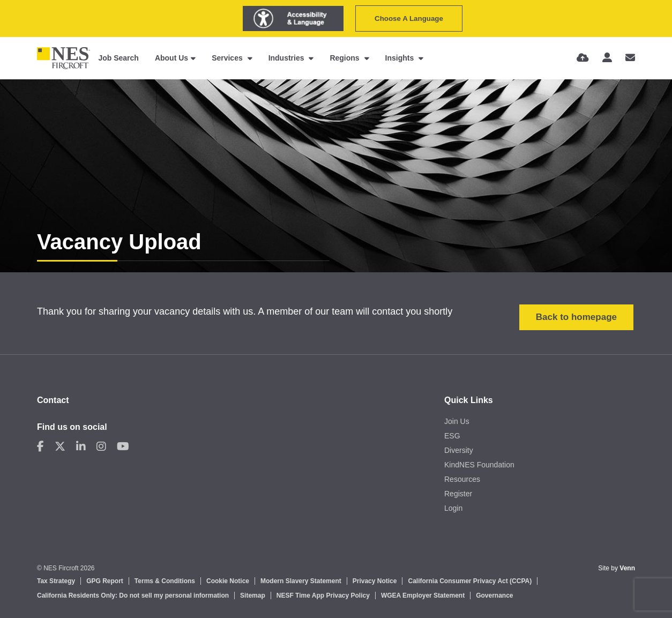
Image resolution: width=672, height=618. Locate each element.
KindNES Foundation (479, 465)
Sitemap (253, 595)
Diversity (459, 450)
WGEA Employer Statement (423, 595)
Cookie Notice (228, 581)
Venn (627, 568)
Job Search (118, 58)
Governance (494, 595)
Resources (462, 479)
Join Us (457, 421)
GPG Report (105, 581)
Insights (401, 58)
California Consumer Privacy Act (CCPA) (470, 581)
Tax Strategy (56, 581)
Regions (345, 58)
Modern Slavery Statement (301, 581)
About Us (171, 58)
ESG (452, 436)
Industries (288, 58)
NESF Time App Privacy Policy (323, 595)
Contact (53, 400)
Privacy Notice (375, 581)
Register (458, 494)
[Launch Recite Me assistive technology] (293, 18)
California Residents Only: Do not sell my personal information (133, 595)
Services (228, 58)
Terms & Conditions (165, 581)
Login (453, 508)
